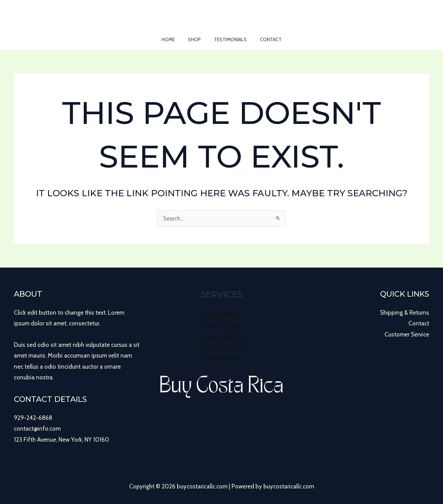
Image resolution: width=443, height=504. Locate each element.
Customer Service (407, 334)
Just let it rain (221, 358)
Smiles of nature (221, 347)
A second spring (221, 336)
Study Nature (221, 314)
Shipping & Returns (405, 313)
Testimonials (229, 39)
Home (173, 39)
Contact (266, 39)
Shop (196, 39)
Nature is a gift (221, 325)
